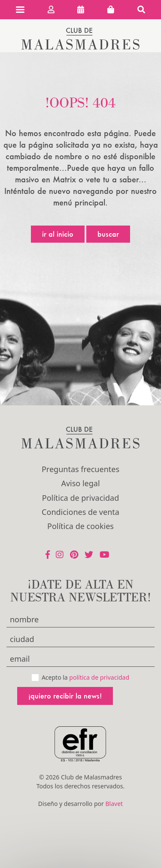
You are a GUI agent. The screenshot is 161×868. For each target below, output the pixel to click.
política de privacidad (99, 677)
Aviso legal (80, 483)
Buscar (108, 234)
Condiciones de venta (80, 512)
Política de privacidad (80, 498)
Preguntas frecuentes (80, 469)
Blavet (114, 804)
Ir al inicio (58, 234)
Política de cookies (80, 526)
